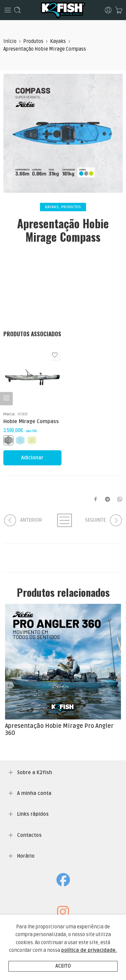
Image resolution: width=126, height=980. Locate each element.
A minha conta (34, 793)
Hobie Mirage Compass (31, 421)
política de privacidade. (89, 950)
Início (10, 41)
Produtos (33, 41)
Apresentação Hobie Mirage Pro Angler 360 (59, 730)
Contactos (29, 835)
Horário (26, 856)
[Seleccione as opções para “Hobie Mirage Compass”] (32, 458)
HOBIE (23, 414)
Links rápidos (33, 814)
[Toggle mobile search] (17, 10)
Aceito (63, 966)
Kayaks (58, 41)
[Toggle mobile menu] (8, 10)
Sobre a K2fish (35, 773)
